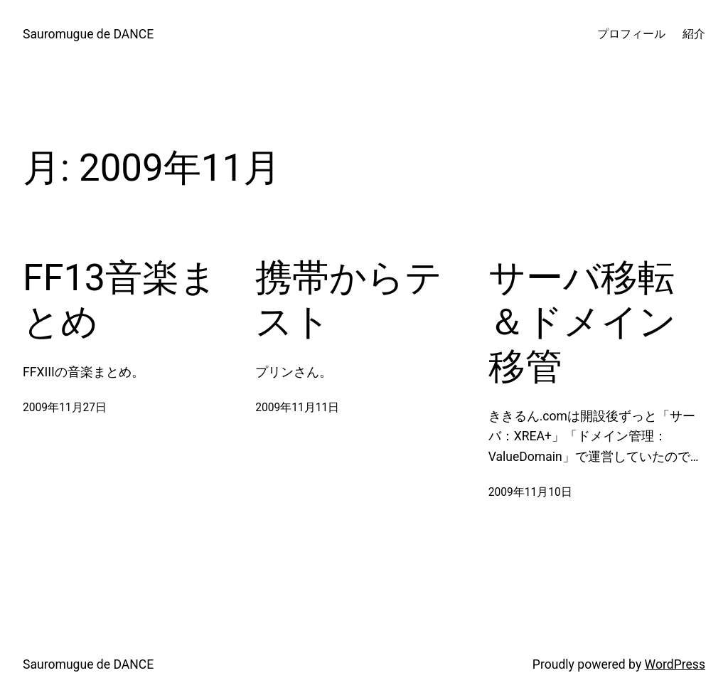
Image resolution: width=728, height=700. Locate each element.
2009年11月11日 (297, 408)
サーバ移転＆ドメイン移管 (582, 322)
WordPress (675, 664)
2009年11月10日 (530, 492)
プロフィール (631, 34)
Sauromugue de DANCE (88, 34)
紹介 (694, 34)
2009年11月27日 (65, 408)
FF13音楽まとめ (120, 300)
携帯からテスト (349, 300)
